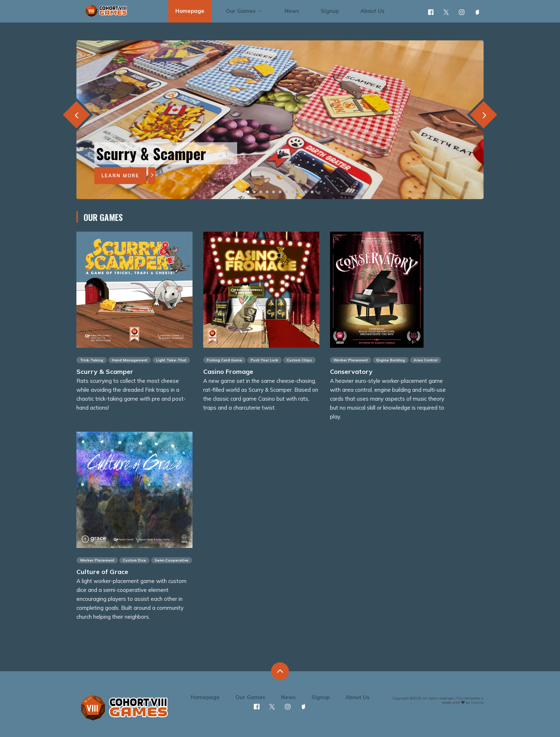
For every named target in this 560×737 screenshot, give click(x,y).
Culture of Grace (102, 572)
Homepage (190, 11)
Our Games (244, 11)
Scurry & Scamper (105, 372)
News (292, 11)
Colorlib (477, 703)
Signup (330, 11)
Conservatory (351, 372)
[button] (248, 192)
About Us (372, 11)
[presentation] (76, 115)
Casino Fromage (228, 372)
